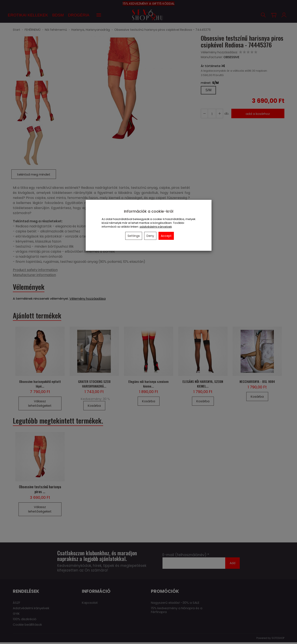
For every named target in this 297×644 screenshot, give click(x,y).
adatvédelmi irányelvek (156, 227)
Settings (134, 236)
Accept (166, 236)
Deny (150, 236)
